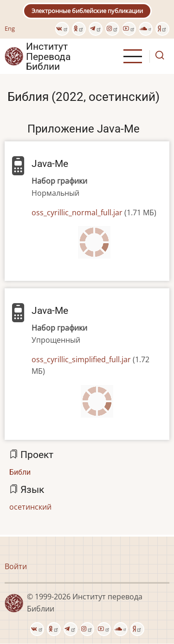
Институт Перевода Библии (48, 56)
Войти (16, 566)
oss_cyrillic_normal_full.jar (77, 212)
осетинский (30, 507)
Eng (10, 28)
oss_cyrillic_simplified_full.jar (81, 359)
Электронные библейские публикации (87, 11)
